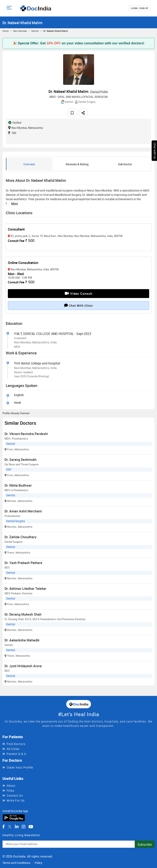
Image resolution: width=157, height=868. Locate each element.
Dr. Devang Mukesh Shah (23, 614)
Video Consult (79, 293)
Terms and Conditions (16, 863)
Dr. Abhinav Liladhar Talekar (25, 589)
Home (6, 31)
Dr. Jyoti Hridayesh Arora (23, 666)
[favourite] (72, 113)
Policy (38, 863)
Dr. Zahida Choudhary (21, 537)
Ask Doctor (125, 164)
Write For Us (16, 800)
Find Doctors (16, 744)
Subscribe (145, 844)
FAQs (10, 791)
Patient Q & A (16, 754)
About (11, 786)
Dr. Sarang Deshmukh (21, 460)
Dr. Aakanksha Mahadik (22, 640)
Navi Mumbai (20, 31)
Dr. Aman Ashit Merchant (23, 511)
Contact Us (15, 795)
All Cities (13, 749)
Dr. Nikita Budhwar (18, 485)
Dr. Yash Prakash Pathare (23, 563)
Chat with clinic (79, 305)
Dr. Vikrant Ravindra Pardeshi (26, 434)
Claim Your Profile (20, 767)
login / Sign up (139, 8)
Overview (29, 164)
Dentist (35, 31)
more (14, 203)
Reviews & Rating (77, 164)
